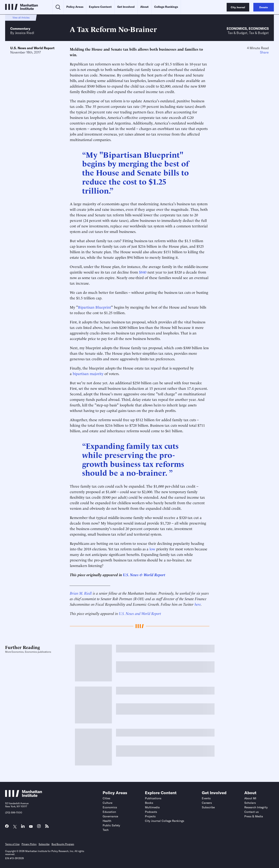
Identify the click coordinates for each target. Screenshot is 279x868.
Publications (153, 798)
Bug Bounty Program (63, 844)
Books (149, 803)
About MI (250, 798)
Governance (110, 816)
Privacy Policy (29, 844)
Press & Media (254, 816)
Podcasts (151, 812)
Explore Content (100, 7)
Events (206, 798)
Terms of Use (12, 844)
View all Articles (21, 18)
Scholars (250, 803)
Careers (207, 803)
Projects (150, 816)
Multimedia (152, 807)
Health (107, 821)
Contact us (251, 812)
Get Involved (126, 7)
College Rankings (166, 7)
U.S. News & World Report (144, 574)
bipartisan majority (88, 373)
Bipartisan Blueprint (95, 307)
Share (264, 52)
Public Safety (111, 825)
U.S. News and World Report (32, 48)
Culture (107, 803)
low (152, 549)
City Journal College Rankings (165, 821)
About (144, 7)
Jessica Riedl (25, 33)
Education (109, 812)
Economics (237, 29)
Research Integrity (256, 807)
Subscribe (208, 807)
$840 (143, 272)
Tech (106, 830)
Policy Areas (75, 7)
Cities (106, 798)
